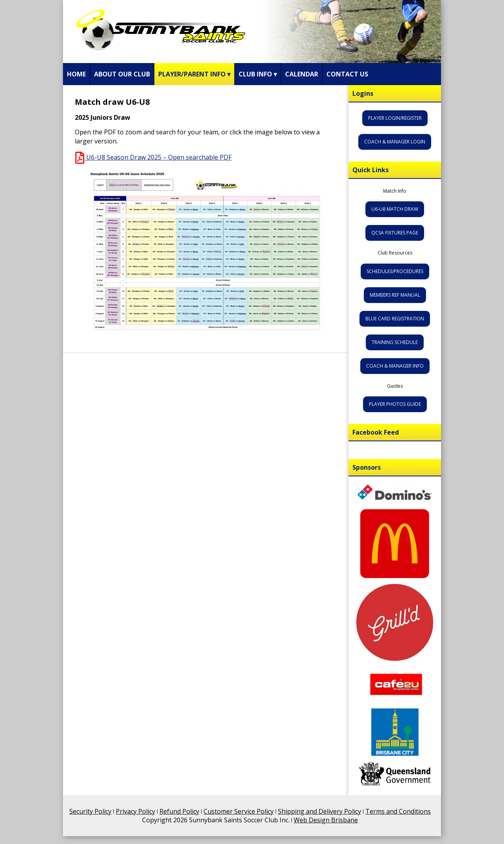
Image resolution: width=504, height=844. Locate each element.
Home (76, 74)
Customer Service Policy (239, 811)
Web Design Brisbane (326, 820)
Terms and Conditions (398, 811)
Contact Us (347, 74)
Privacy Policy (135, 811)
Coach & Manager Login (395, 142)
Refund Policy (179, 811)
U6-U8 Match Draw (395, 209)
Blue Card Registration (395, 319)
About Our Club (122, 74)
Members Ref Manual (395, 295)
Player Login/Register (395, 118)
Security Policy (90, 811)
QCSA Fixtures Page (395, 233)
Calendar (302, 74)
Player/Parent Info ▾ (194, 74)
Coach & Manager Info (395, 366)
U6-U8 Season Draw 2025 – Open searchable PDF (153, 157)
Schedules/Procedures (395, 271)
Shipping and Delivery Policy (320, 811)
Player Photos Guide (395, 404)
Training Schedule (395, 342)
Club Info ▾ (258, 74)
